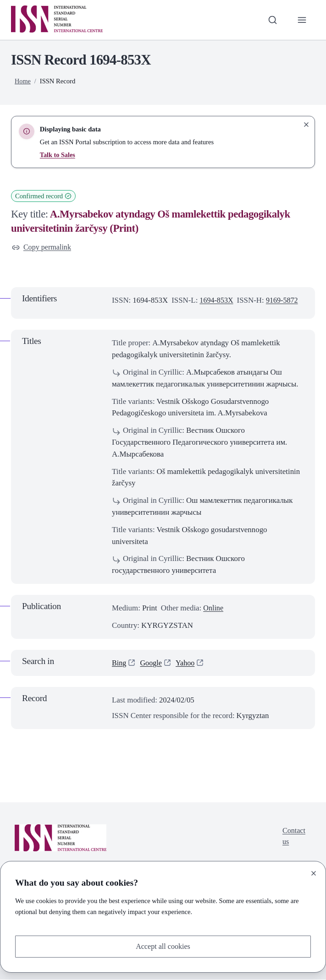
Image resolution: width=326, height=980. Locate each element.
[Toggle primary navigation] (302, 20)
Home (23, 81)
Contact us (293, 838)
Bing (119, 663)
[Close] (314, 872)
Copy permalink (43, 248)
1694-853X (217, 301)
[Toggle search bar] (271, 20)
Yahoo (187, 663)
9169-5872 (285, 301)
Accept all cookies (163, 946)
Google (152, 663)
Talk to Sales (58, 155)
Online (214, 609)
